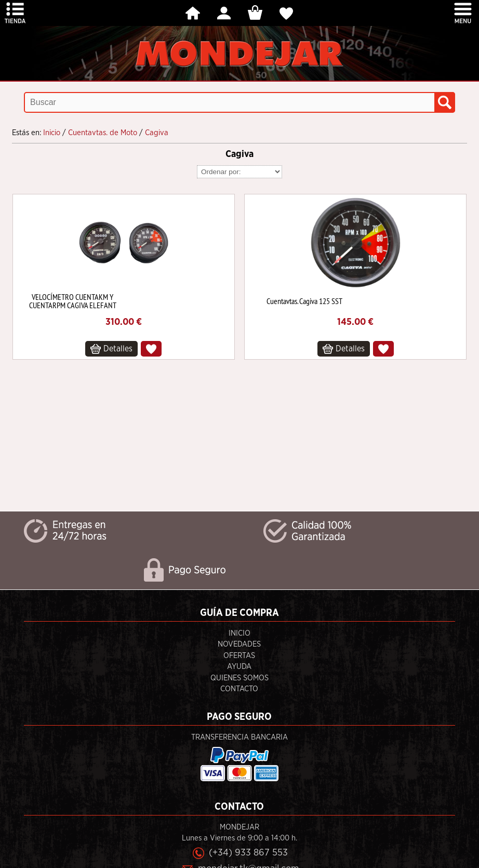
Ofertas (239, 656)
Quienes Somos (239, 678)
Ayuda (239, 667)
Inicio (239, 633)
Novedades (239, 644)
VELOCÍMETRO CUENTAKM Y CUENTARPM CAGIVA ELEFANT (73, 301)
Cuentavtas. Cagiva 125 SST (304, 301)
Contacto (239, 689)
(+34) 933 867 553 (248, 853)
